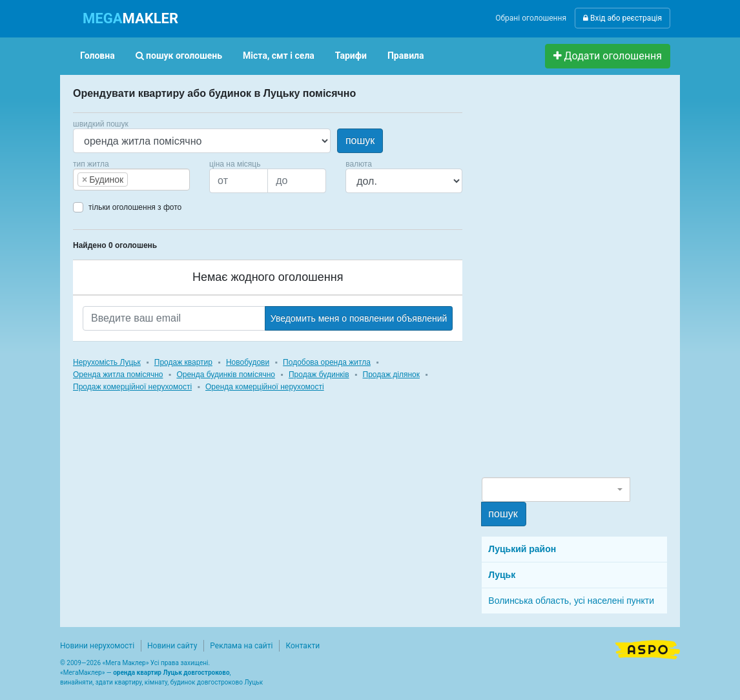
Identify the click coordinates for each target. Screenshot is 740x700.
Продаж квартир (183, 362)
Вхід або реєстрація (622, 18)
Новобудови (248, 362)
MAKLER (130, 18)
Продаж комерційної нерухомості (132, 387)
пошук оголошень (179, 56)
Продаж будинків (319, 375)
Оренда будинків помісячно (226, 375)
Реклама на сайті (241, 646)
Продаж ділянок (391, 375)
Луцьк (502, 575)
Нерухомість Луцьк (107, 362)
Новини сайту (172, 646)
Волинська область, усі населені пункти (571, 601)
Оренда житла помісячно (118, 375)
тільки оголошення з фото (135, 207)
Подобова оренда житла (327, 362)
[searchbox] (150, 180)
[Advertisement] (579, 282)
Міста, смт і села (279, 56)
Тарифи (351, 56)
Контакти (303, 646)
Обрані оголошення (531, 18)
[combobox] (131, 180)
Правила (406, 56)
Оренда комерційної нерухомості (265, 387)
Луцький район (522, 549)
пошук (360, 140)
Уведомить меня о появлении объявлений (359, 318)
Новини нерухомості (97, 646)
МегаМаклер (83, 673)
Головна (98, 56)
